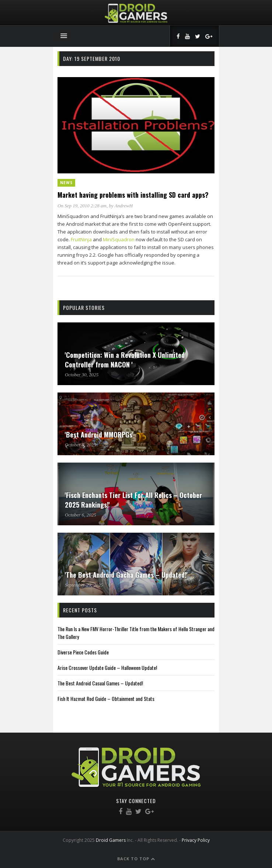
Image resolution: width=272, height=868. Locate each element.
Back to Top (136, 859)
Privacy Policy (196, 840)
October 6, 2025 (81, 515)
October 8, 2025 (81, 445)
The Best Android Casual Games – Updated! (100, 683)
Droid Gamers (111, 840)
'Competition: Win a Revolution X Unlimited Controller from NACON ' (125, 360)
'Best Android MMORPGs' (99, 435)
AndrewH (124, 206)
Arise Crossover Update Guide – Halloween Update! (107, 668)
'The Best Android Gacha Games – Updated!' (126, 575)
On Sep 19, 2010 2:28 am (82, 206)
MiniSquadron (119, 239)
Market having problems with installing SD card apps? (133, 195)
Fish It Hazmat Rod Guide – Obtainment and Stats (106, 698)
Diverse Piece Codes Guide (83, 652)
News (66, 183)
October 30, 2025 (82, 375)
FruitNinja (81, 239)
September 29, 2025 (84, 585)
